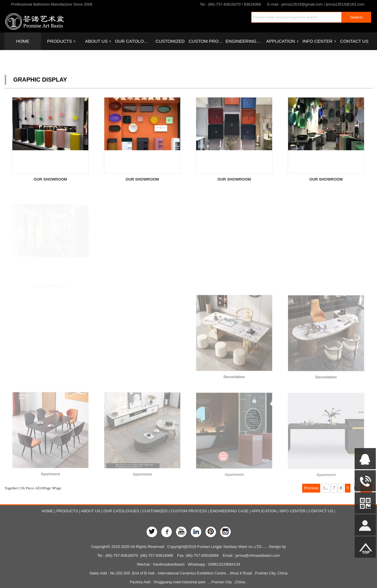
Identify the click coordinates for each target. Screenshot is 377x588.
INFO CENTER (319, 41)
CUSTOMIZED (170, 41)
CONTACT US (354, 41)
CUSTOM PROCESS (207, 41)
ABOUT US (98, 41)
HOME (23, 41)
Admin (8, 583)
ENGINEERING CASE (244, 41)
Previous (311, 488)
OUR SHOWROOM (50, 179)
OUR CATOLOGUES (133, 41)
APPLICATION (282, 41)
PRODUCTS (61, 41)
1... (326, 488)
